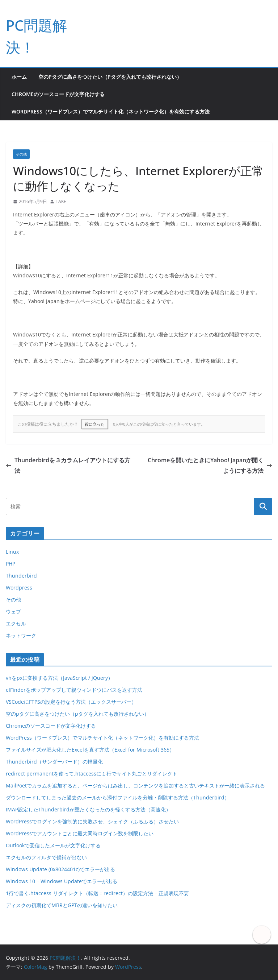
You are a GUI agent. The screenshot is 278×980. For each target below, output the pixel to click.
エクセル (16, 623)
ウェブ (13, 611)
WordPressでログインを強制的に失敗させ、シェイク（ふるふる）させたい (92, 821)
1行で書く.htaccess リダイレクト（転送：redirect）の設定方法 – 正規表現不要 (97, 893)
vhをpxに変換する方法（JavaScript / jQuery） (59, 678)
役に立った (95, 424)
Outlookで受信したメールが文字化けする (53, 845)
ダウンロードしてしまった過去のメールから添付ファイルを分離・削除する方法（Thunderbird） (118, 797)
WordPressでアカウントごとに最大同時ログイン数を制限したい (80, 833)
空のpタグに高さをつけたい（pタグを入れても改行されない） (110, 77)
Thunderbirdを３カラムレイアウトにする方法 (68, 465)
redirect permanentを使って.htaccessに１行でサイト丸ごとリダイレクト (92, 774)
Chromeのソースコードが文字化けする (58, 94)
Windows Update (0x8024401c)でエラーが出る (60, 869)
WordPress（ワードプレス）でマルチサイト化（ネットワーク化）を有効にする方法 (111, 111)
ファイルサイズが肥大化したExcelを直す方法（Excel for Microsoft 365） (90, 750)
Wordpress (19, 588)
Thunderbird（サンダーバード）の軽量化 (54, 762)
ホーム (19, 77)
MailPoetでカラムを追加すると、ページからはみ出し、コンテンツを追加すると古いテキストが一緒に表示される (135, 785)
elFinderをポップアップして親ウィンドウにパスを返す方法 (74, 690)
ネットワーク (21, 635)
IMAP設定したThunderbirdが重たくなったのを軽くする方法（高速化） (88, 809)
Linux (12, 552)
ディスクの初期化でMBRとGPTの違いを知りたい (62, 905)
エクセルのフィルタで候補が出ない (46, 857)
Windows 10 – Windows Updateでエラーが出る (62, 881)
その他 (21, 154)
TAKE (61, 201)
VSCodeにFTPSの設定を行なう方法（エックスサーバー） (71, 702)
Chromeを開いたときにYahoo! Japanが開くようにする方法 (210, 465)
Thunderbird (21, 576)
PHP (10, 564)
